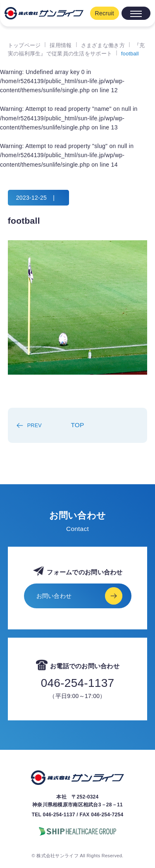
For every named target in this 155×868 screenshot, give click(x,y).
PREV (35, 426)
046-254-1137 (78, 683)
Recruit (105, 13)
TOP (77, 425)
